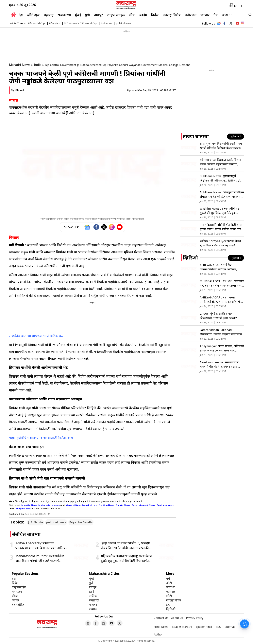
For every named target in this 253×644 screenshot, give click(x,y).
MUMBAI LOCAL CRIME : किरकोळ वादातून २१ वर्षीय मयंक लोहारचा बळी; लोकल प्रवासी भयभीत (222, 283)
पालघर (93, 605)
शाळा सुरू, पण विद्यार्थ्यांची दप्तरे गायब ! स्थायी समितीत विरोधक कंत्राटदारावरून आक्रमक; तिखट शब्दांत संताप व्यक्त (221, 146)
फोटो (169, 596)
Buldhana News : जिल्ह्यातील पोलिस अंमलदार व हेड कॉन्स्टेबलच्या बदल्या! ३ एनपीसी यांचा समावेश (222, 194)
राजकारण (64, 15)
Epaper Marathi (182, 627)
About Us (177, 618)
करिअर (170, 587)
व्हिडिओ (171, 609)
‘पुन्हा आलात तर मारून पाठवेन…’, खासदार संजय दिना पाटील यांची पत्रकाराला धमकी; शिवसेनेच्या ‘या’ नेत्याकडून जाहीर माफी (126, 546)
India (38, 65)
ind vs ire (107, 23)
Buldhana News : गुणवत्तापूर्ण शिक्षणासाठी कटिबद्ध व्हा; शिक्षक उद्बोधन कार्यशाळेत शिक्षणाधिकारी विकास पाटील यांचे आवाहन (222, 178)
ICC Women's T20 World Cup (81, 23)
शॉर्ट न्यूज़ (34, 15)
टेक (216, 15)
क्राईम (143, 15)
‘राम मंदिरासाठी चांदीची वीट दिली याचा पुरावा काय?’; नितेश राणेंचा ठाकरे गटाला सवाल (222, 227)
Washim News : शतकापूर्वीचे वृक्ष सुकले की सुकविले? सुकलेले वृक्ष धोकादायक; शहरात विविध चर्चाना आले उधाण (221, 211)
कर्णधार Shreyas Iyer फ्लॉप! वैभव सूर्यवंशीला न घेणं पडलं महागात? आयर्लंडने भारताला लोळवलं (220, 243)
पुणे (87, 15)
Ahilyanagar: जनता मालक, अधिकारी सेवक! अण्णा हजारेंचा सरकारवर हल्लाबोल (222, 348)
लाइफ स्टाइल (116, 15)
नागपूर (98, 15)
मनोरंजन (191, 15)
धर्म (168, 578)
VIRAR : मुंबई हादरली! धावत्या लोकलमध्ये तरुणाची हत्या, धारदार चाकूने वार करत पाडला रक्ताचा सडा (219, 316)
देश (21, 15)
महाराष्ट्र (49, 15)
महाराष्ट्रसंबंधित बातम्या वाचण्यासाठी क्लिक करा (41, 438)
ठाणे (92, 592)
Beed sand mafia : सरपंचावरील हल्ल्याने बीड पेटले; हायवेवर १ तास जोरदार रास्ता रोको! (219, 364)
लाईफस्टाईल (19, 587)
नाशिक (93, 596)
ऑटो (169, 583)
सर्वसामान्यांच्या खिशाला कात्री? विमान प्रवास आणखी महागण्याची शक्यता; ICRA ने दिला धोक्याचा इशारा (220, 162)
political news (124, 23)
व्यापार (205, 15)
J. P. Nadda (35, 522)
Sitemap (230, 627)
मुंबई (78, 15)
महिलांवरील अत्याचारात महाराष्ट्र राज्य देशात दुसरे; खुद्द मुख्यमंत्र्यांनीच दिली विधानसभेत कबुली (126, 558)
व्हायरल (171, 592)
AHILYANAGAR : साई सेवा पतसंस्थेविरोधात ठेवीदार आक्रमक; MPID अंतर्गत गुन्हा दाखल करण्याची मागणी (220, 267)
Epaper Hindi (204, 627)
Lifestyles (55, 23)
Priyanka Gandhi (81, 522)
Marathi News (20, 65)
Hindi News (161, 627)
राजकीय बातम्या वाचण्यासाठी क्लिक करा (37, 336)
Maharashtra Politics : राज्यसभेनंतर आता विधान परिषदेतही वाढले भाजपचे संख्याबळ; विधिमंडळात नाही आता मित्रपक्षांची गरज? (41, 558)
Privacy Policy (195, 618)
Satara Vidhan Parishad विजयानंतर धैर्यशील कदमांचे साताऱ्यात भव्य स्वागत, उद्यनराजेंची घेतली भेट (221, 332)
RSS (218, 627)
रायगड (93, 609)
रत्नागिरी (94, 600)
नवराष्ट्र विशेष (172, 15)
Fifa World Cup (37, 23)
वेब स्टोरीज (18, 605)
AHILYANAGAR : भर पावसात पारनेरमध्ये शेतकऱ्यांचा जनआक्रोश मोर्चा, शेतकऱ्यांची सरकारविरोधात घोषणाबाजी (222, 300)
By (17, 90)
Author (158, 634)
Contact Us (161, 618)
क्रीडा (132, 15)
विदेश (155, 15)
